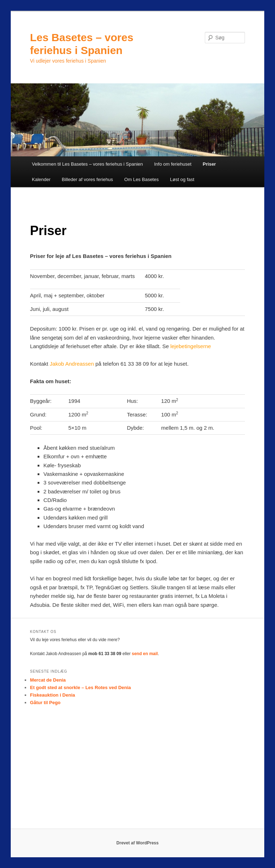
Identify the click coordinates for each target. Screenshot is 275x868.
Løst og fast (182, 179)
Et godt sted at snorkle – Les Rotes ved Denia (81, 687)
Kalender (41, 179)
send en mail (145, 654)
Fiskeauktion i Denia (53, 695)
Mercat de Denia (48, 680)
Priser (209, 164)
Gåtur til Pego (45, 703)
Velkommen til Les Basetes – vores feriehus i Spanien (87, 164)
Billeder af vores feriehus (88, 179)
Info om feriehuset (173, 164)
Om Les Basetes (141, 179)
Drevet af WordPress (137, 843)
